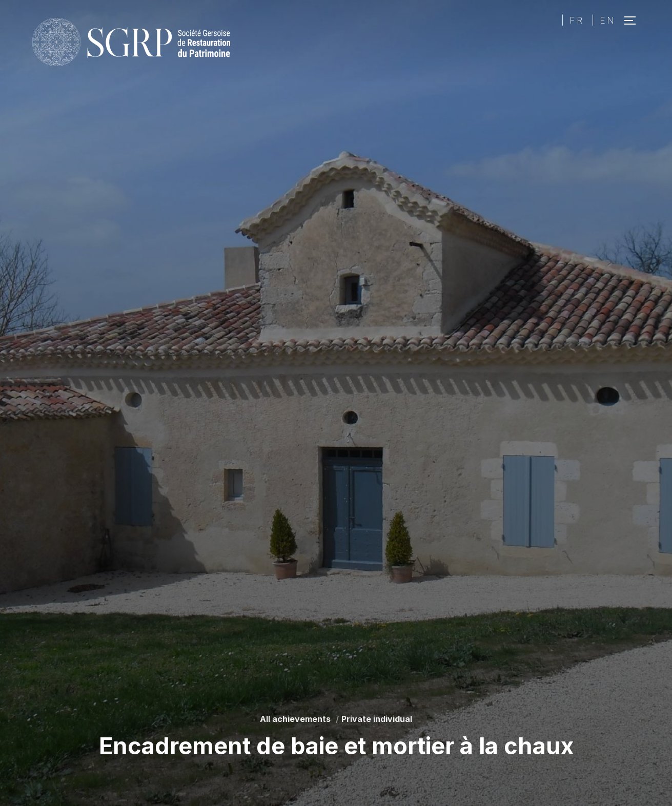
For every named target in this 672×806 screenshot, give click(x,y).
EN (608, 20)
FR (577, 20)
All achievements (295, 719)
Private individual (377, 719)
